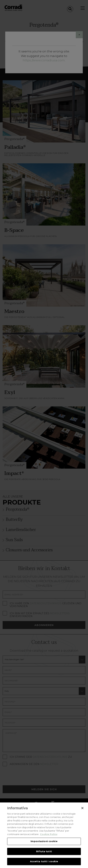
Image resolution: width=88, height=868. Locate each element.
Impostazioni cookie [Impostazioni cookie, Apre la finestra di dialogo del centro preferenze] (44, 841)
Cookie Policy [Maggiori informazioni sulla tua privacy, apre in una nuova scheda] (49, 834)
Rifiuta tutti (44, 851)
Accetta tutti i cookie (44, 861)
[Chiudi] (82, 808)
